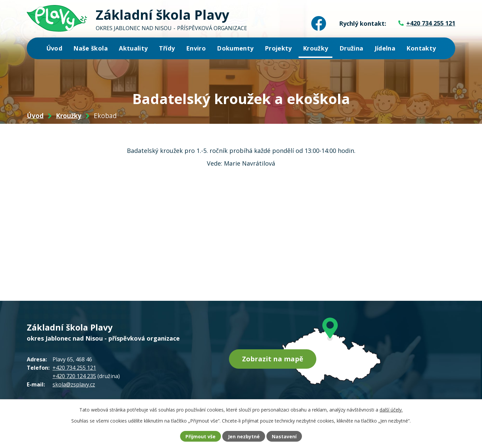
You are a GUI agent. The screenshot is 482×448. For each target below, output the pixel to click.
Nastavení (284, 436)
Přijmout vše (200, 436)
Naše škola (91, 48)
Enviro (196, 48)
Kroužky (315, 48)
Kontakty (421, 48)
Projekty (278, 48)
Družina (351, 48)
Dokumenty (235, 48)
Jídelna (385, 48)
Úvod (54, 48)
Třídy (167, 48)
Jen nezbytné (244, 436)
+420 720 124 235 (74, 376)
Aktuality (133, 48)
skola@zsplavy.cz (74, 384)
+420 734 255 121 (74, 368)
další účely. (391, 410)
